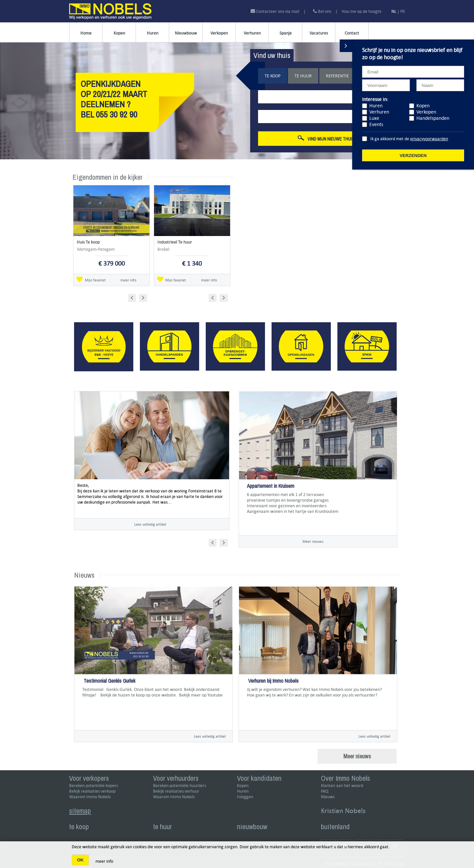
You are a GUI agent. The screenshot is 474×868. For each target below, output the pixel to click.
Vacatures (319, 33)
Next (144, 297)
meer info (128, 280)
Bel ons (322, 11)
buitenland (335, 827)
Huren (153, 33)
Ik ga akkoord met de (409, 139)
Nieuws (328, 797)
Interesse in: (375, 99)
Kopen (119, 33)
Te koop (273, 76)
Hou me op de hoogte (362, 11)
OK (80, 860)
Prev (134, 297)
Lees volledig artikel (150, 524)
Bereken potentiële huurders (180, 786)
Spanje (286, 33)
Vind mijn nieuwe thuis (326, 139)
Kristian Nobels (343, 811)
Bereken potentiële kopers (93, 786)
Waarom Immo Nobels (90, 797)
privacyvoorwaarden (429, 139)
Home (86, 33)
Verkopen (219, 33)
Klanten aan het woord (342, 786)
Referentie (337, 76)
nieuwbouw (252, 827)
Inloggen (245, 797)
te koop (79, 827)
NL (394, 11)
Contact (352, 33)
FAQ (325, 791)
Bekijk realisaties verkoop (92, 791)
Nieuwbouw (186, 33)
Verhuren (252, 33)
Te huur (303, 76)
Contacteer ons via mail (275, 11)
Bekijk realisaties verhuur (176, 791)
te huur (162, 827)
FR (403, 11)
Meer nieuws (313, 541)
